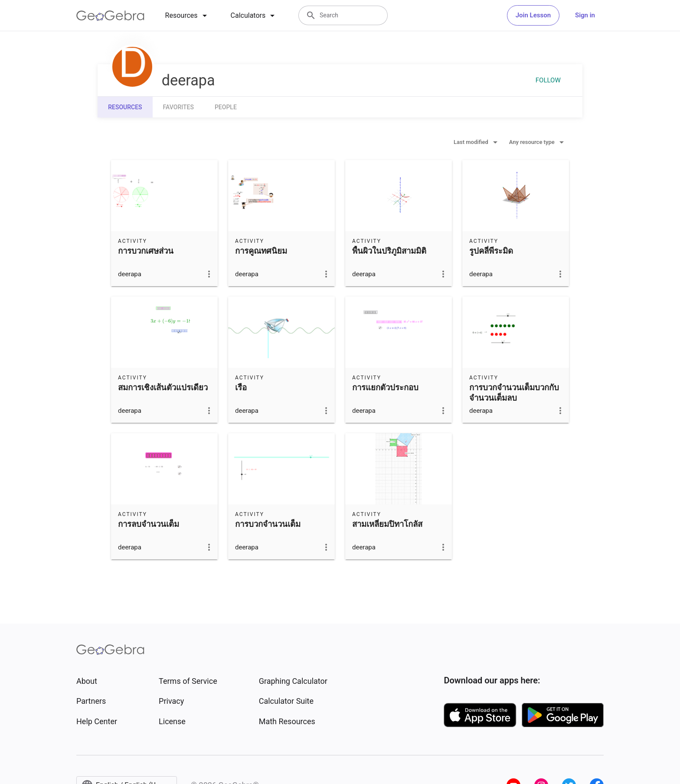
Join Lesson (533, 15)
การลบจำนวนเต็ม (149, 524)
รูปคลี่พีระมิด (491, 251)
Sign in (585, 15)
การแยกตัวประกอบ (385, 388)
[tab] (188, 16)
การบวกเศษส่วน (146, 251)
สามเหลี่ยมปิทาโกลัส (387, 524)
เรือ (241, 388)
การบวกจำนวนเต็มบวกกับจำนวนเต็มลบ (514, 393)
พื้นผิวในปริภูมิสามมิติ (389, 251)
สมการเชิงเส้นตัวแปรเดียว (163, 388)
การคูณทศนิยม (261, 251)
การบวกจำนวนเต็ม (268, 524)
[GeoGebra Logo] (110, 16)
